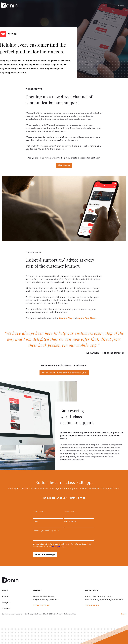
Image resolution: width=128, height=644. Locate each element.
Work (5, 591)
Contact (6, 609)
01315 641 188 (92, 606)
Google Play (66, 318)
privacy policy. (59, 547)
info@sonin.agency (55, 498)
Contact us (64, 165)
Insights (6, 603)
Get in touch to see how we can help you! (64, 373)
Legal (124, 614)
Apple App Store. (87, 318)
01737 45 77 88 (77, 498)
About (5, 597)
